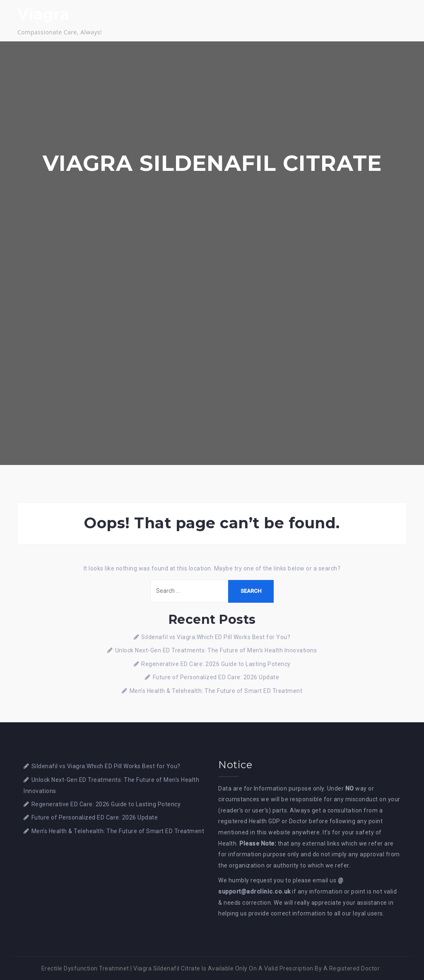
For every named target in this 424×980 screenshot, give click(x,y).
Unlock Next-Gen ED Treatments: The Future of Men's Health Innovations (216, 650)
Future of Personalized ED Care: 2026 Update (216, 677)
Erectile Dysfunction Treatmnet (85, 968)
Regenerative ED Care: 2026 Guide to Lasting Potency (216, 664)
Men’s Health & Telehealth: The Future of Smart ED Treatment (216, 691)
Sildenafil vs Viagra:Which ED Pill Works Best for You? (216, 637)
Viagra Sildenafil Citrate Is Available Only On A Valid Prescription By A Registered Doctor (257, 968)
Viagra (43, 14)
